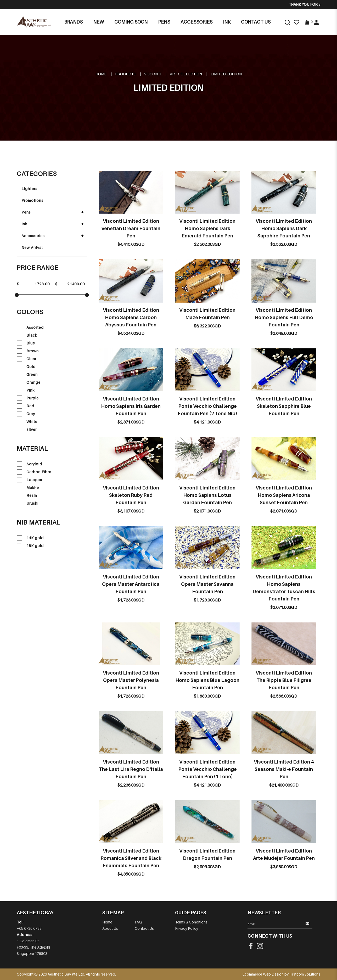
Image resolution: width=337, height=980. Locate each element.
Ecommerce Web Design (263, 974)
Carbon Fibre (34, 472)
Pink (26, 390)
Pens (26, 212)
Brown (28, 351)
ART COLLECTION (186, 74)
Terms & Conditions (191, 922)
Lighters (29, 189)
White (27, 422)
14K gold (30, 538)
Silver (27, 430)
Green (27, 375)
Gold (26, 367)
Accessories (33, 236)
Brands (73, 22)
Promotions (32, 200)
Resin (27, 495)
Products (125, 74)
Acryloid (29, 464)
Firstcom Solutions (305, 974)
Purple (28, 398)
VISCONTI (153, 74)
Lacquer (30, 480)
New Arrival (32, 247)
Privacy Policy (187, 928)
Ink (24, 224)
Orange (29, 382)
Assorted (30, 327)
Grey (26, 414)
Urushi (28, 503)
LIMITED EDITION (226, 74)
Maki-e (28, 488)
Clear (27, 359)
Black (27, 335)
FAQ (138, 922)
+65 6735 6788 (29, 928)
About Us (110, 928)
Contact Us (144, 928)
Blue (26, 343)
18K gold (30, 546)
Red (26, 406)
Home (101, 74)
